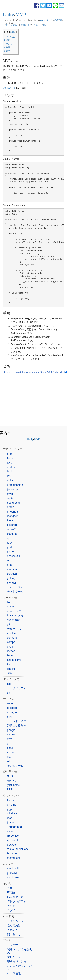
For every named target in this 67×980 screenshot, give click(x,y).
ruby (10, 543)
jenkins (11, 669)
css (9, 684)
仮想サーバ (14, 629)
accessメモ (14, 556)
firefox (11, 800)
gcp (9, 743)
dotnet (11, 607)
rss (9, 560)
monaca (12, 569)
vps (9, 757)
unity (10, 481)
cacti (10, 647)
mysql (11, 494)
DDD (10, 790)
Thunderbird (14, 827)
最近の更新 (14, 925)
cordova (12, 574)
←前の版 (15, 25)
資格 (10, 888)
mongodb (13, 516)
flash (10, 520)
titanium (12, 534)
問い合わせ (14, 934)
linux (10, 602)
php (9, 454)
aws (10, 739)
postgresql (13, 503)
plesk (10, 748)
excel (10, 831)
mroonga (13, 512)
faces (10, 655)
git (9, 624)
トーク (50, 20)
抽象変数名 (14, 785)
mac (10, 818)
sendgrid (12, 638)
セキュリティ (15, 587)
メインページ (15, 921)
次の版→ (38, 25)
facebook (13, 708)
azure (11, 752)
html (10, 565)
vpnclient (13, 840)
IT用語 (11, 893)
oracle (11, 507)
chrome (12, 805)
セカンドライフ (17, 721)
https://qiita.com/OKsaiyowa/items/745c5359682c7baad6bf (34, 372)
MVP (21, 15)
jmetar (11, 822)
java (10, 463)
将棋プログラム (17, 901)
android (12, 467)
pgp (9, 809)
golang (11, 578)
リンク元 (13, 945)
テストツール (15, 592)
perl (9, 547)
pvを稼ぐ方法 (15, 897)
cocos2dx (13, 529)
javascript (13, 489)
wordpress (13, 877)
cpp (9, 538)
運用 (10, 673)
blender (12, 583)
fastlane (12, 853)
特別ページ (14, 957)
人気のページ (15, 930)
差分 (8, 25)
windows (12, 814)
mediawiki (13, 869)
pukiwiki (12, 873)
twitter (11, 703)
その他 (11, 906)
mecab (11, 651)
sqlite (10, 498)
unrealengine (15, 485)
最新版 (23, 25)
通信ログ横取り (17, 726)
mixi (10, 717)
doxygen (12, 845)
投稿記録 (58, 20)
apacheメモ (14, 611)
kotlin (10, 472)
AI (8, 761)
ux (9, 693)
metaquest (13, 858)
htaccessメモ (15, 616)
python (11, 552)
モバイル (13, 781)
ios (9, 476)
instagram (13, 712)
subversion (14, 620)
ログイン (13, 910)
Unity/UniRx (9, 88)
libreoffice (13, 836)
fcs (9, 664)
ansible (11, 633)
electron (12, 525)
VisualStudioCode (18, 849)
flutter (11, 458)
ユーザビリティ (17, 688)
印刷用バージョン (18, 961)
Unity (8, 15)
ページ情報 (14, 973)
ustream (12, 734)
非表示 (13, 32)
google (11, 730)
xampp (11, 642)
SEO (10, 776)
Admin (43, 20)
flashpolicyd (14, 660)
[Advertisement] (34, 400)
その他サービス (17, 766)
